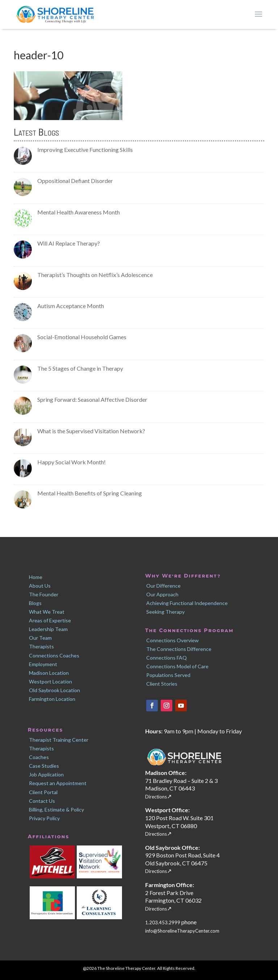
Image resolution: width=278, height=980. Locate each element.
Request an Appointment (58, 783)
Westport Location (50, 681)
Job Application (46, 774)
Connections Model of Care (177, 666)
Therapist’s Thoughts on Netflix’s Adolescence (95, 275)
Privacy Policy (44, 818)
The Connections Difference (179, 649)
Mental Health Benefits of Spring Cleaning (90, 493)
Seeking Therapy (165, 612)
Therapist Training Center (59, 740)
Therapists (41, 646)
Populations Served (168, 675)
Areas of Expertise (50, 620)
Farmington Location (52, 699)
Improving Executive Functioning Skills (85, 150)
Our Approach (162, 594)
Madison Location (49, 673)
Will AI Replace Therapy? (69, 243)
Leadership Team (48, 629)
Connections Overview (172, 640)
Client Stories (162, 684)
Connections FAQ (167, 658)
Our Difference (163, 586)
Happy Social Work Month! (71, 462)
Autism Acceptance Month (71, 306)
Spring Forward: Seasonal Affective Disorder (92, 399)
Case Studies (44, 766)
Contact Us (42, 801)
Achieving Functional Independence (187, 603)
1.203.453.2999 (163, 923)
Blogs (35, 603)
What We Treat (47, 612)
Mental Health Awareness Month (79, 212)
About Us (40, 586)
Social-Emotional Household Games (82, 337)
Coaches (39, 757)
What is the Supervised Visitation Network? (91, 431)
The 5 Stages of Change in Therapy (80, 368)
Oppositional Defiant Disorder (75, 181)
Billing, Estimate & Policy (56, 809)
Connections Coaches (54, 655)
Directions (156, 797)
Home (36, 577)
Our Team (40, 638)
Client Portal (43, 792)
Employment (43, 664)
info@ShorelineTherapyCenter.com (182, 931)
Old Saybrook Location (54, 690)
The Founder (44, 594)
